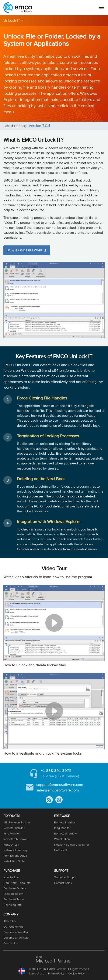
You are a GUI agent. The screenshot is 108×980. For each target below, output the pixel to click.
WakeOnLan (11, 845)
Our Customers (13, 927)
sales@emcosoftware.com (58, 790)
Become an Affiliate (16, 938)
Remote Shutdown (15, 839)
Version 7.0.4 (39, 126)
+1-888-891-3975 (56, 770)
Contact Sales (63, 883)
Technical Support (66, 877)
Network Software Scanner (72, 845)
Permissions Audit (15, 856)
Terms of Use (36, 973)
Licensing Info (13, 905)
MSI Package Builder (17, 822)
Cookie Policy (76, 973)
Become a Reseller (16, 932)
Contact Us (11, 943)
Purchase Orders (15, 888)
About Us (10, 921)
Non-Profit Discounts (17, 883)
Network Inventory (15, 850)
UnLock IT (12, 20)
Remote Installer (14, 828)
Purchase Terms (14, 899)
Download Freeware (25, 250)
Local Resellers (13, 894)
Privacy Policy (56, 973)
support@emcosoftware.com (60, 785)
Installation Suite (14, 861)
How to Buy (11, 877)
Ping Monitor (12, 833)
